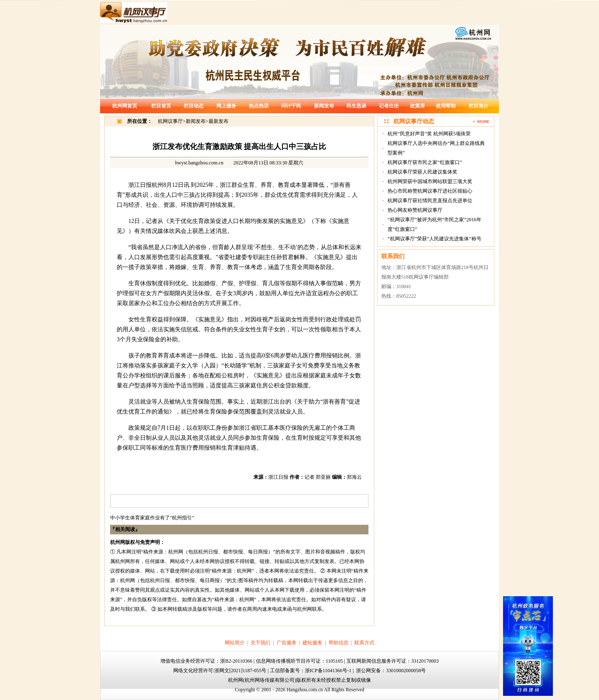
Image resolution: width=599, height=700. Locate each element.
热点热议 (259, 106)
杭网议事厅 (170, 121)
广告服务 (287, 643)
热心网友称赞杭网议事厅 (415, 210)
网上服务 (226, 106)
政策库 (417, 106)
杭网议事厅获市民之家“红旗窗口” (425, 162)
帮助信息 (339, 643)
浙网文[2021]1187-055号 (241, 671)
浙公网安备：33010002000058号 (391, 671)
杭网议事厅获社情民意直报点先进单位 (430, 201)
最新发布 (218, 121)
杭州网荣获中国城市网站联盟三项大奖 (430, 181)
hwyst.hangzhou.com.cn (199, 163)
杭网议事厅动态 (414, 121)
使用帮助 (446, 106)
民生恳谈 (356, 106)
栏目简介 (479, 106)
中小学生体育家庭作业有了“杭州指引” (152, 518)
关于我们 (260, 643)
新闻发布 (324, 106)
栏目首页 (161, 106)
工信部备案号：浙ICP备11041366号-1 (311, 671)
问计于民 (291, 106)
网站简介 (235, 643)
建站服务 (312, 643)
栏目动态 (194, 106)
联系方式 (364, 643)
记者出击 (389, 106)
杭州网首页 (125, 106)
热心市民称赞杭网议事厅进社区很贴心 (430, 191)
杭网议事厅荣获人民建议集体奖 (422, 172)
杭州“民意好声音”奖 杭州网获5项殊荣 (429, 134)
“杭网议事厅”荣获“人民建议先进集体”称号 (434, 239)
